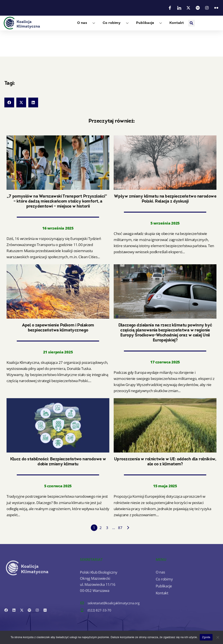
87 (120, 528)
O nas (88, 23)
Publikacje (151, 23)
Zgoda (206, 637)
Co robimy (117, 23)
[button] (192, 23)
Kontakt (177, 23)
